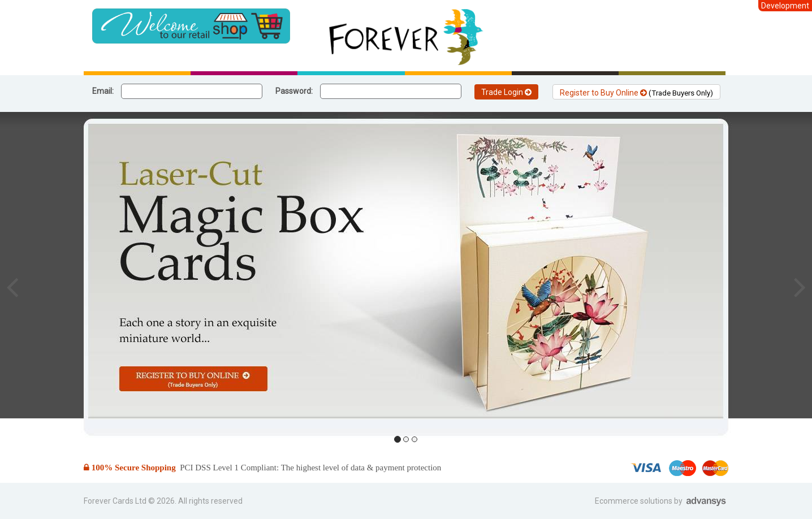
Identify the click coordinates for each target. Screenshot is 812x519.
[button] (12, 287)
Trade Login (506, 92)
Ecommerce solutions (634, 501)
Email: (103, 91)
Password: (294, 91)
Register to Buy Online (636, 93)
